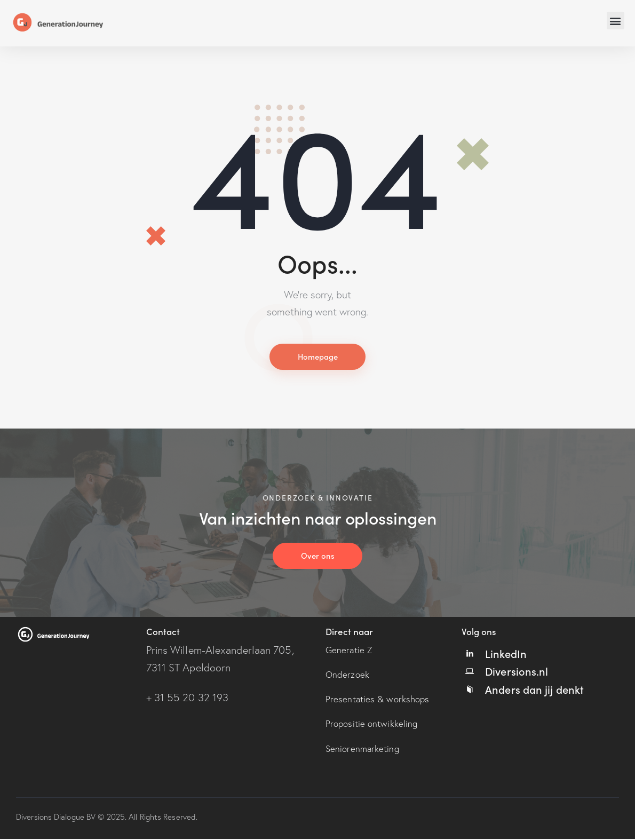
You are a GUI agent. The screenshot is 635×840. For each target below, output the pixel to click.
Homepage (317, 357)
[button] (616, 21)
